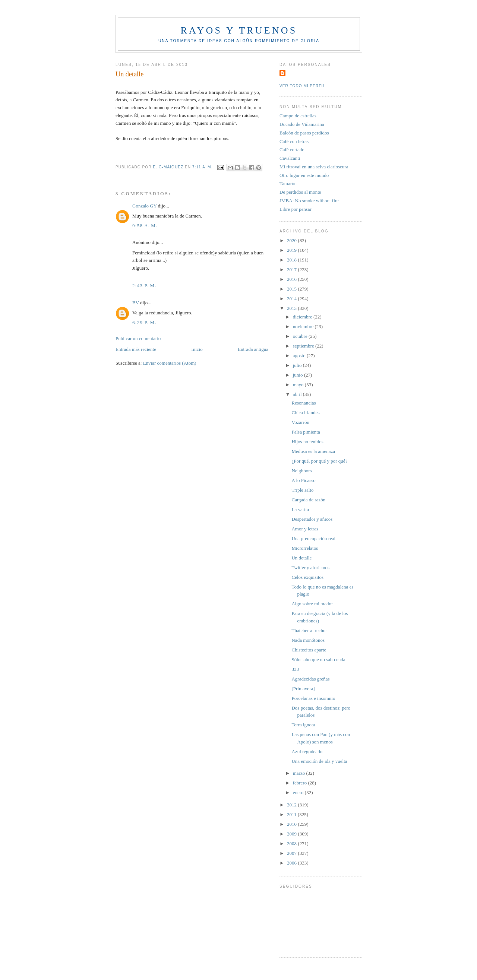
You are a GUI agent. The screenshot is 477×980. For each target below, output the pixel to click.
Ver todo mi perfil (302, 86)
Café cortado (292, 150)
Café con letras (294, 141)
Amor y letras (305, 529)
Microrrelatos (305, 548)
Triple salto (302, 490)
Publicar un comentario (138, 338)
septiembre (304, 346)
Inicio (197, 349)
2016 (292, 279)
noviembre (304, 326)
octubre (301, 336)
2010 (292, 824)
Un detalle (301, 558)
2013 (292, 308)
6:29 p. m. (144, 322)
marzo (300, 773)
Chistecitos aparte (309, 650)
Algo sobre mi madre (312, 604)
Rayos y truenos (239, 30)
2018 (292, 260)
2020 (292, 240)
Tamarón (288, 183)
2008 (292, 843)
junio (298, 375)
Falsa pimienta (306, 432)
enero (299, 792)
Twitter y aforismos (310, 567)
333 (295, 669)
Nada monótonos (308, 640)
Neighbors (301, 471)
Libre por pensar (296, 209)
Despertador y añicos (312, 519)
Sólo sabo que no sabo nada (318, 659)
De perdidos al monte (300, 192)
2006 (292, 863)
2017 (292, 269)
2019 (292, 250)
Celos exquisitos (307, 577)
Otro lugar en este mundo (304, 175)
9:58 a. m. (145, 226)
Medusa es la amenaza (313, 451)
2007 (292, 853)
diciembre (303, 317)
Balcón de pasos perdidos (304, 133)
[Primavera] (303, 689)
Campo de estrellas (298, 116)
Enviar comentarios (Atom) (170, 363)
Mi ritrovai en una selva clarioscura (314, 167)
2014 (292, 299)
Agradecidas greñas (310, 679)
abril (298, 394)
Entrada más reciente (136, 349)
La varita (300, 509)
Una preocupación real (313, 538)
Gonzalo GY (145, 206)
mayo (299, 385)
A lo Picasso (303, 480)
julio (298, 365)
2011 (292, 814)
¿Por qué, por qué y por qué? (319, 461)
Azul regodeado (307, 751)
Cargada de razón (308, 500)
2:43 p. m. (144, 286)
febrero (301, 783)
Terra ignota (303, 725)
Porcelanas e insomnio (313, 698)
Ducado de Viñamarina (302, 124)
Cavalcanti (290, 158)
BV (136, 303)
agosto (300, 356)
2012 (292, 805)
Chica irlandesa (307, 413)
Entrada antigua (253, 349)
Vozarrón (300, 422)
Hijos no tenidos (307, 442)
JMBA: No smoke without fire (309, 201)
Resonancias (304, 403)
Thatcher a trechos (309, 630)
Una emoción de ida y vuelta (319, 761)
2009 (292, 834)
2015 (292, 289)
